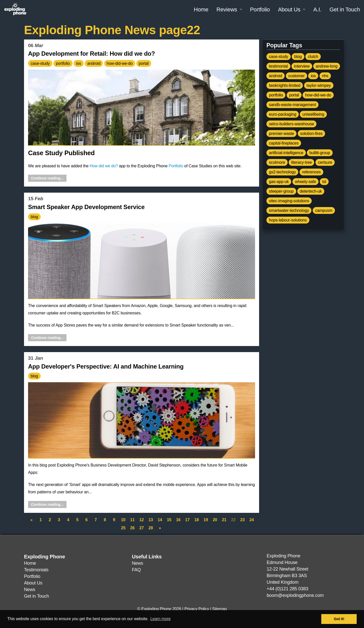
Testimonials (36, 570)
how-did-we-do (120, 63)
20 (215, 520)
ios (79, 63)
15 (169, 520)
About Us (289, 9)
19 (206, 520)
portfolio (63, 63)
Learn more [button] (161, 619)
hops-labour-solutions (288, 220)
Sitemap (219, 609)
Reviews (227, 9)
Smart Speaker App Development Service (86, 207)
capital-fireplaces (284, 143)
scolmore (277, 162)
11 (132, 520)
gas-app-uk (279, 182)
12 (141, 520)
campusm (324, 210)
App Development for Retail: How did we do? (92, 54)
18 (197, 520)
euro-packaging (283, 114)
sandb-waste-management (292, 105)
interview (302, 66)
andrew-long (327, 66)
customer (297, 76)
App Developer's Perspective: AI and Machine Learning (106, 366)
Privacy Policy (197, 609)
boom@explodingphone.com (295, 595)
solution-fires (311, 134)
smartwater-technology (289, 210)
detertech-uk (311, 191)
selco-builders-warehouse (291, 124)
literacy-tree (302, 162)
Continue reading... (47, 178)
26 (132, 528)
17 (187, 520)
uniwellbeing (313, 114)
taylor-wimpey (319, 85)
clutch (313, 57)
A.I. (317, 9)
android (94, 63)
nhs (325, 76)
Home (201, 9)
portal (144, 63)
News (30, 590)
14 (160, 520)
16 (178, 520)
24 (252, 520)
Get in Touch (345, 9)
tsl (324, 182)
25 (123, 528)
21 (224, 520)
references (311, 172)
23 (243, 520)
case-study (40, 63)
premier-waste (281, 134)
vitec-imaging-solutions (289, 201)
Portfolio (260, 9)
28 (151, 528)
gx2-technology (282, 172)
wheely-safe (306, 182)
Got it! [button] (339, 619)
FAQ (136, 570)
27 (141, 528)
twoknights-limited (285, 85)
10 (123, 520)
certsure (325, 162)
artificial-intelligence (286, 153)
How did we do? (104, 166)
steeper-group (281, 191)
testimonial (278, 66)
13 (151, 520)
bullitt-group (320, 153)
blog (34, 217)
